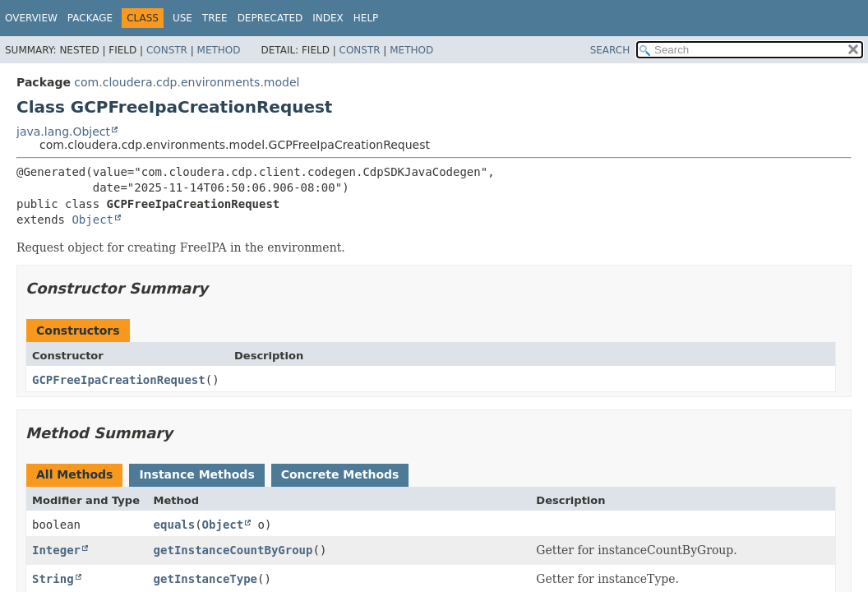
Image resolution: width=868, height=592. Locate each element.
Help (366, 18)
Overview (31, 18)
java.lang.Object (63, 132)
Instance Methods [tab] (196, 474)
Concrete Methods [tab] (340, 474)
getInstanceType (205, 579)
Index (328, 18)
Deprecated (270, 18)
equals (175, 525)
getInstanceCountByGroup (233, 550)
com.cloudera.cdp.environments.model (187, 82)
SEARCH (610, 50)
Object (92, 220)
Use (182, 18)
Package (90, 18)
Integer (56, 550)
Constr (167, 50)
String (53, 579)
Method (219, 50)
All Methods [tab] (74, 474)
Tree (215, 18)
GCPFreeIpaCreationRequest (119, 380)
